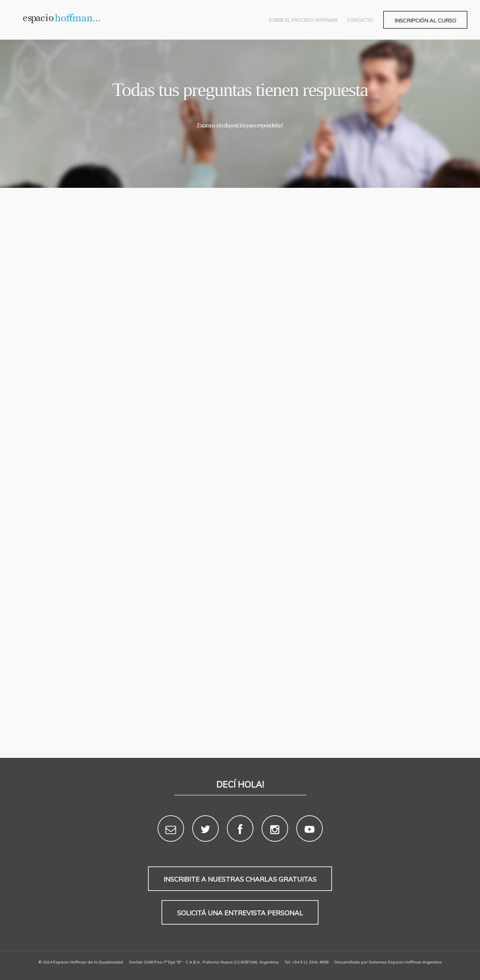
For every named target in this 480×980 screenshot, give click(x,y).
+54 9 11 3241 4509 (310, 962)
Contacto (360, 20)
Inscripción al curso (425, 20)
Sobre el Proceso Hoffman (303, 20)
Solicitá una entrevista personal (240, 913)
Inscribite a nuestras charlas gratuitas (240, 879)
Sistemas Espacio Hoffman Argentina (405, 962)
